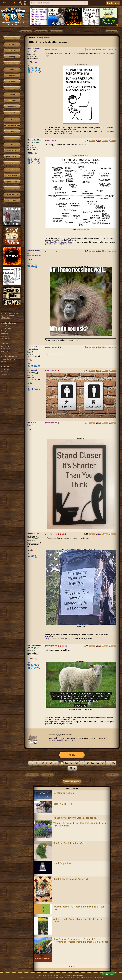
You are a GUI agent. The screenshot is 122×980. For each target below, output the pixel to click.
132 (113, 763)
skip (12, 144)
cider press (12, 163)
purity (12, 88)
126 (82, 763)
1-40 (35, 763)
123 (66, 763)
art (12, 119)
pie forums (12, 188)
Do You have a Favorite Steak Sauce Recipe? (75, 818)
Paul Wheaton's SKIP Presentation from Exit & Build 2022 (80, 908)
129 (98, 763)
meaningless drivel (43, 38)
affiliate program (41, 977)
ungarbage (12, 94)
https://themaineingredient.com (61, 131)
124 (72, 763)
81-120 (49, 763)
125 (77, 763)
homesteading (12, 63)
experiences (12, 151)
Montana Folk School (64, 793)
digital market (12, 176)
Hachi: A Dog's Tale (63, 804)
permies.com (12, 182)
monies (12, 76)
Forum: (32, 38)
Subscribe (12, 3)
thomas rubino (33, 534)
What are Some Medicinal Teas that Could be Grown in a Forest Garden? (81, 824)
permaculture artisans (12, 126)
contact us (22, 977)
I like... (29, 66)
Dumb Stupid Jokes (63, 863)
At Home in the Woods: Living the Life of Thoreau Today (78, 920)
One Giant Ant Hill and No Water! (70, 843)
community (12, 101)
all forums (12, 201)
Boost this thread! (72, 782)
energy (12, 69)
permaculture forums (12, 38)
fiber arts (12, 113)
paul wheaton (89, 977)
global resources (12, 157)
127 (87, 763)
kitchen (12, 82)
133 (70, 768)
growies (12, 44)
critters (12, 50)
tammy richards (34, 251)
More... (72, 966)
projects (12, 169)
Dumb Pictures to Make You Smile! (71, 879)
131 (108, 763)
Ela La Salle (32, 422)
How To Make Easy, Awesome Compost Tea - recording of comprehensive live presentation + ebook (81, 941)
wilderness (12, 107)
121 (56, 763)
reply (72, 755)
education (12, 138)
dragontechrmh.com (53, 639)
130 (103, 763)
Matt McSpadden (34, 49)
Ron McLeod (32, 347)
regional (12, 132)
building (12, 57)
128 (93, 763)
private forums (12, 194)
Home (5, 3)
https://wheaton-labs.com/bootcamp (62, 740)
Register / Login (113, 3)
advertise (31, 977)
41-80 (42, 763)
